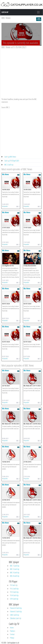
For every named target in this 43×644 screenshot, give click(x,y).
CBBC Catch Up (14, 615)
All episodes (5, 206)
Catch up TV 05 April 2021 (12, 161)
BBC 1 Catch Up (15, 566)
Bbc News (6, 174)
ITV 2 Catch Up (14, 589)
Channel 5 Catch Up (16, 611)
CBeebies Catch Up (16, 618)
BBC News (6, 18)
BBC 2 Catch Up (15, 569)
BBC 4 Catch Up (15, 576)
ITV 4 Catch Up (14, 595)
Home (12, 628)
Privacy (12, 638)
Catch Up (5, 12)
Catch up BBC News (10, 157)
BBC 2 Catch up (9, 165)
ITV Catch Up (14, 585)
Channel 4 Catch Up (16, 608)
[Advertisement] (21, 71)
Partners (12, 631)
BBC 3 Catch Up (15, 573)
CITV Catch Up (14, 599)
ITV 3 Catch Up (14, 592)
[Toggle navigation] (38, 12)
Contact (12, 634)
